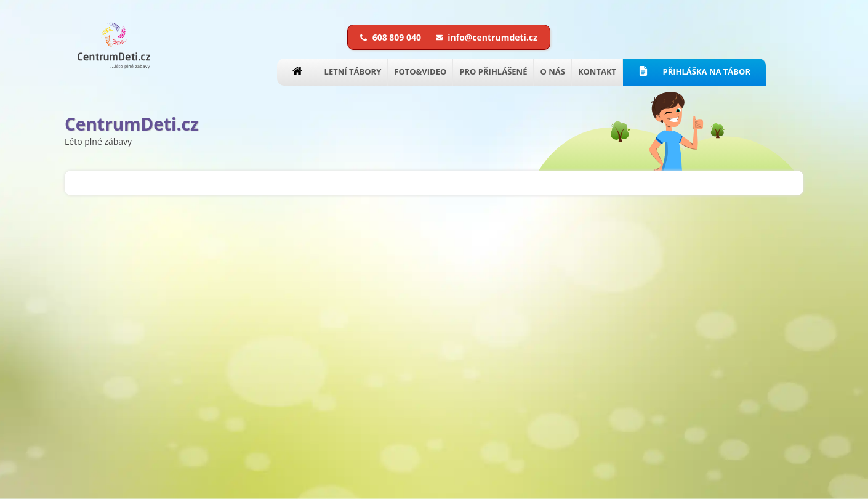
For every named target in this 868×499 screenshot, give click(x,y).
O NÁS (552, 71)
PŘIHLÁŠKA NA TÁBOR (694, 71)
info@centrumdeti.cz (487, 37)
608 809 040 (392, 37)
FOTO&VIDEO (420, 71)
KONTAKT (597, 71)
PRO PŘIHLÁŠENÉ (493, 71)
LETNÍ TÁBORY (353, 71)
